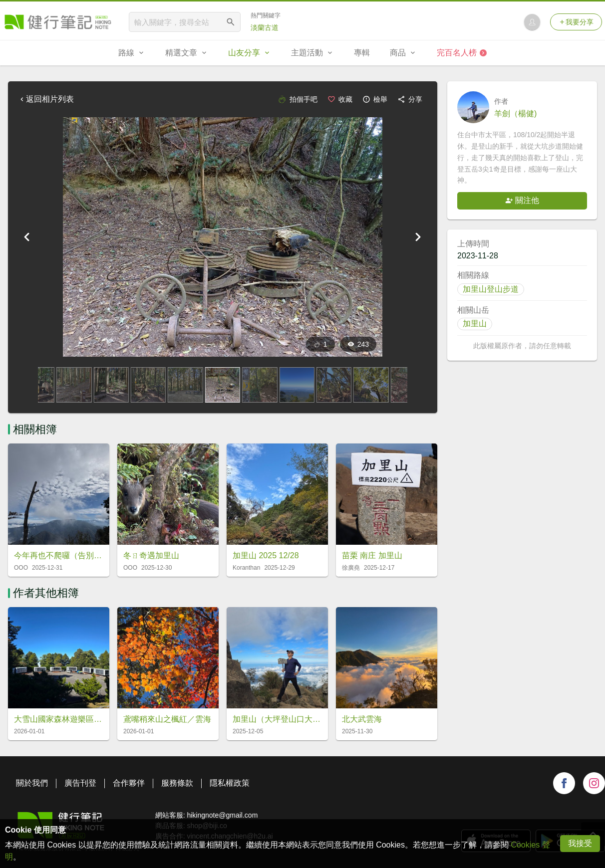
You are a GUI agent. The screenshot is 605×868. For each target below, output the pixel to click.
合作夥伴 (129, 783)
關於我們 (32, 783)
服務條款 (177, 783)
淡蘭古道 (265, 27)
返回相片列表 (46, 99)
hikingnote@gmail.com (222, 815)
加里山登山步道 (491, 289)
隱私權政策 (230, 783)
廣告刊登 (80, 783)
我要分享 (576, 22)
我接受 (580, 843)
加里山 (475, 324)
